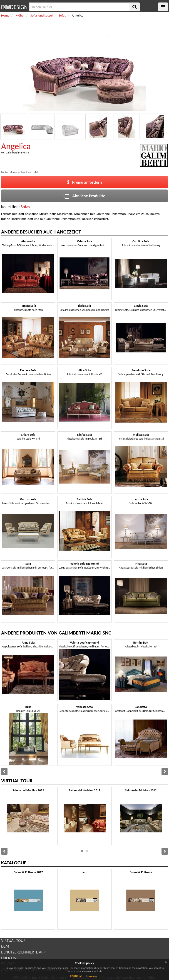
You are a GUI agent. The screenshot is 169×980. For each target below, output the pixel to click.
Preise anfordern (85, 182)
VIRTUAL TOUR (13, 941)
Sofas (25, 207)
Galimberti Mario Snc (18, 153)
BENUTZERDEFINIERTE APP (23, 952)
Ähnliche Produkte (84, 196)
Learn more (93, 976)
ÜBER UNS (10, 958)
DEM (5, 946)
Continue (76, 976)
